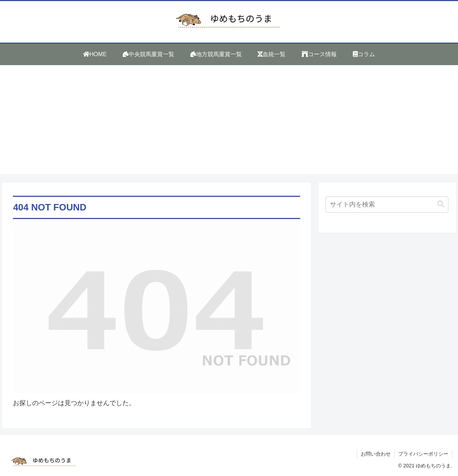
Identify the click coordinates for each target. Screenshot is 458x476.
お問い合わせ (376, 454)
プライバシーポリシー (423, 454)
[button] (441, 204)
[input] (387, 205)
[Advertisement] (229, 124)
